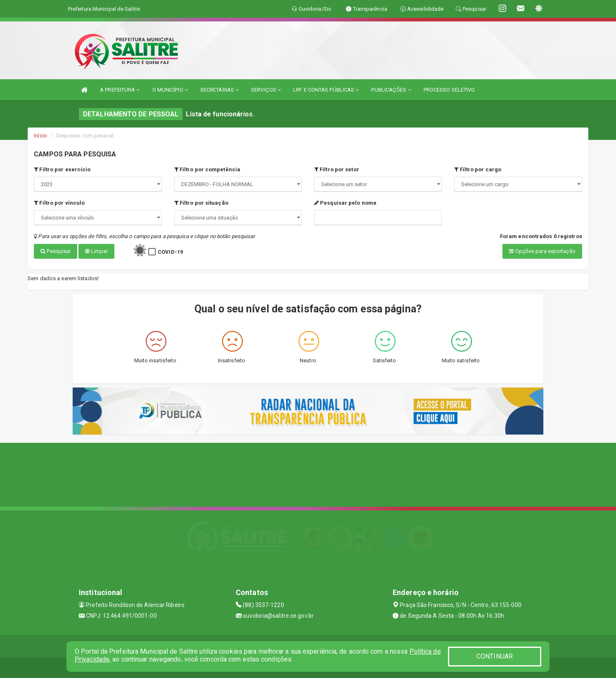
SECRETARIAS (219, 90)
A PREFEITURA (120, 90)
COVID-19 (170, 252)
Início (40, 136)
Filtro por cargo (478, 169)
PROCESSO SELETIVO (449, 90)
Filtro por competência (207, 169)
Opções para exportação (542, 251)
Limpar (96, 251)
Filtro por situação (201, 203)
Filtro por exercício (62, 169)
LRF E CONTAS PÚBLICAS (326, 90)
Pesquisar (56, 251)
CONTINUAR (495, 656)
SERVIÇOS (266, 90)
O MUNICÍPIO (170, 90)
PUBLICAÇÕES (391, 90)
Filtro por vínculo (59, 203)
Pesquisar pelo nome (345, 203)
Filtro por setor (337, 169)
